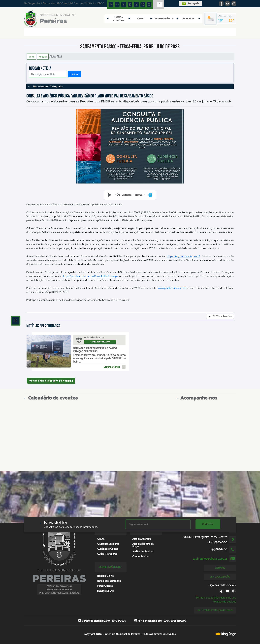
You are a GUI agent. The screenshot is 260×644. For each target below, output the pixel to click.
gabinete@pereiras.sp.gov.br (210, 559)
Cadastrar (208, 524)
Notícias (43, 57)
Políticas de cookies (224, 602)
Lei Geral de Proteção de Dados (215, 610)
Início (32, 57)
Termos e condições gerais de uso (216, 598)
